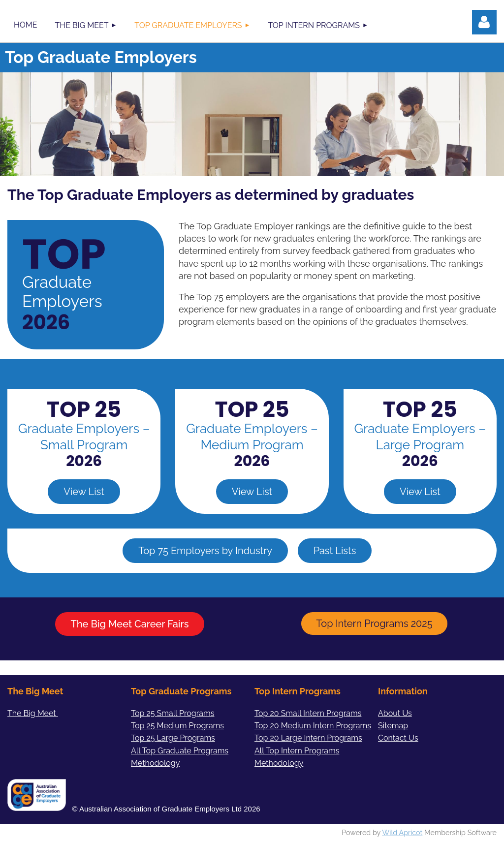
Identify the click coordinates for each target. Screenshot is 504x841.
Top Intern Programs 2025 (374, 623)
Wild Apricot (402, 832)
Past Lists (335, 551)
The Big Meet (33, 713)
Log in (484, 22)
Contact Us (398, 738)
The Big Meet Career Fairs (130, 624)
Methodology (279, 763)
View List (84, 492)
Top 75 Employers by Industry (205, 551)
